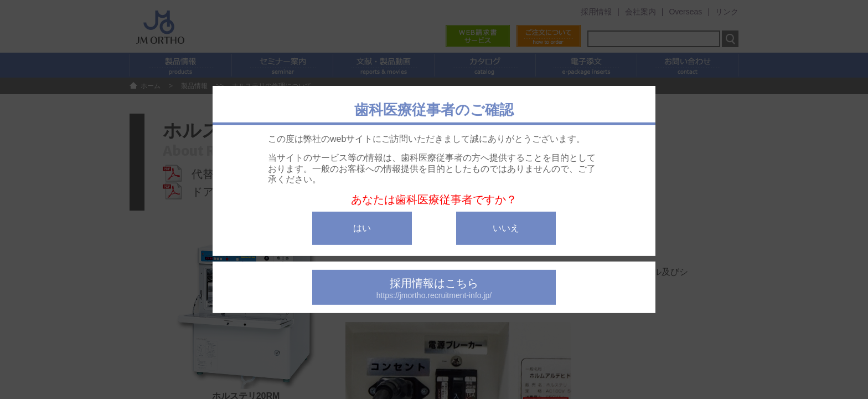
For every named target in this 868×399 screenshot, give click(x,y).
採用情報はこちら (434, 288)
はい (362, 228)
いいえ (506, 228)
